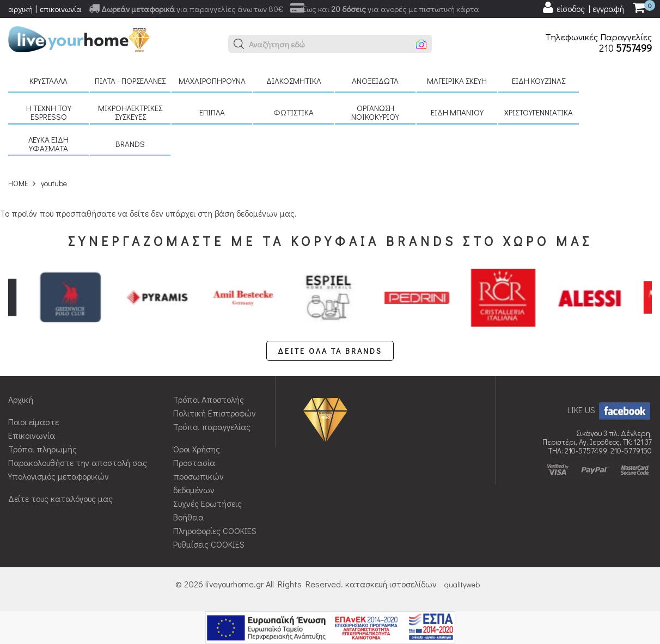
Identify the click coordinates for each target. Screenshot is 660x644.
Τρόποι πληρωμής (42, 449)
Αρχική (21, 399)
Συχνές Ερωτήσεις (207, 503)
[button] (239, 44)
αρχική (20, 9)
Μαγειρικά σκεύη (457, 81)
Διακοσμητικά (294, 81)
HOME (18, 183)
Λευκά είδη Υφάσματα (48, 144)
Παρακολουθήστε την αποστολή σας (78, 462)
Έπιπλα (212, 112)
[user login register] (583, 8)
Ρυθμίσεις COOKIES (209, 544)
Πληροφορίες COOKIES (215, 530)
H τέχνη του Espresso (49, 112)
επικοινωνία (61, 9)
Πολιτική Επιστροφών (215, 413)
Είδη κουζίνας (539, 81)
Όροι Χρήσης (197, 449)
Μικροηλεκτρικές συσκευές (130, 112)
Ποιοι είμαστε (33, 422)
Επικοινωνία (32, 435)
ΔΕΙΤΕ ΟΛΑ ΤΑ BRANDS (330, 351)
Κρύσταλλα (48, 81)
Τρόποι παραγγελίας (212, 427)
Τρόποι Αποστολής (209, 399)
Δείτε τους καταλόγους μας (60, 498)
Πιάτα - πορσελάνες (130, 81)
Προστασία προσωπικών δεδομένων (198, 476)
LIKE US (610, 410)
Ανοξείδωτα (375, 81)
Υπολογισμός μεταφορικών (59, 476)
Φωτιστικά (294, 112)
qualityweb (462, 584)
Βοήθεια (188, 517)
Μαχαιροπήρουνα (212, 81)
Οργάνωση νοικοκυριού (375, 112)
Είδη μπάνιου (457, 112)
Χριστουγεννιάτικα (539, 112)
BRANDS (130, 144)
